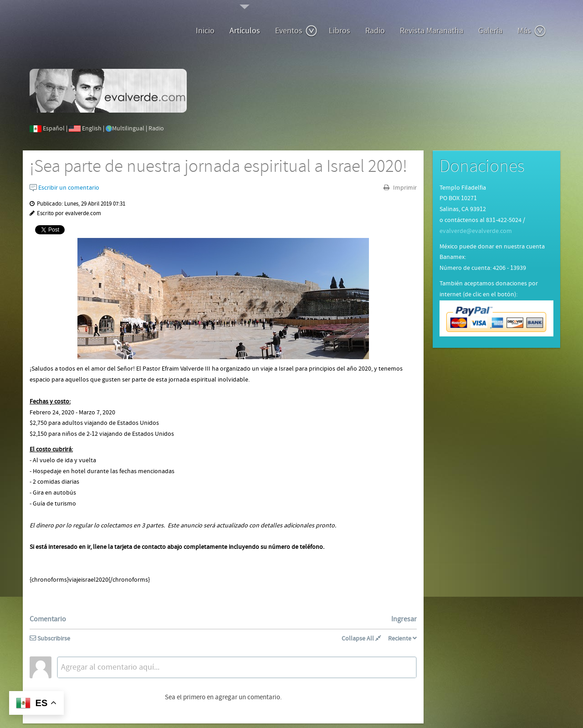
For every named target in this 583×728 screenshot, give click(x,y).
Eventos (296, 31)
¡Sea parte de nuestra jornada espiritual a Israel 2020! (218, 167)
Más (532, 31)
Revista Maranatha (432, 31)
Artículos (245, 31)
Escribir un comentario (64, 188)
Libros (340, 31)
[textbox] (237, 667)
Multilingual (128, 129)
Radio (375, 31)
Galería (490, 31)
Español (54, 129)
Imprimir (404, 188)
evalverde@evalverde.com (476, 231)
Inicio (205, 31)
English (92, 129)
